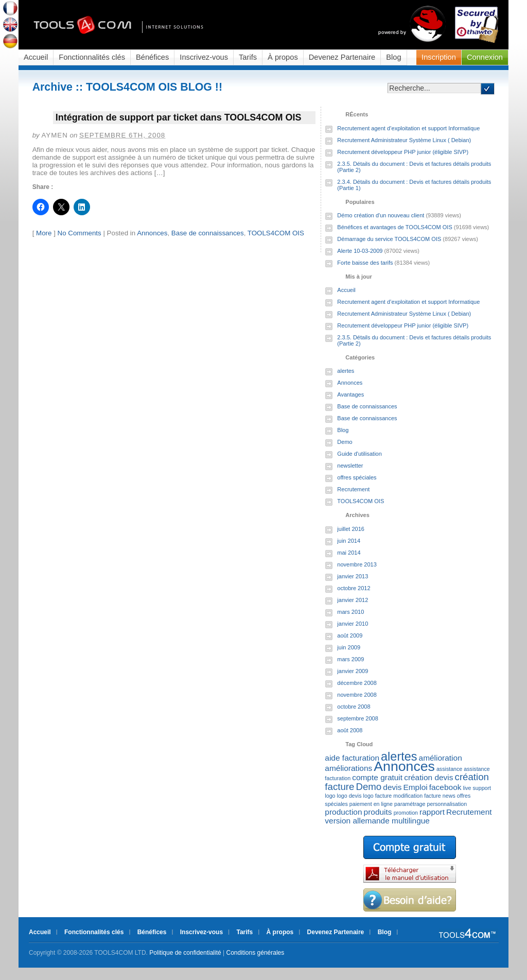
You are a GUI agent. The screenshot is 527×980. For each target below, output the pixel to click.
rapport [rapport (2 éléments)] (432, 812)
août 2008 (350, 730)
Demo (345, 442)
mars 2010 (350, 612)
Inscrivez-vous (204, 57)
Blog (393, 57)
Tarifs (248, 57)
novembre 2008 (357, 695)
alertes (346, 371)
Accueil (36, 57)
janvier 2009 (353, 671)
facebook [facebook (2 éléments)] (445, 787)
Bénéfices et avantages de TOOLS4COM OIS (394, 227)
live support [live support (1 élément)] (477, 788)
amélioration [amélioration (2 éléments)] (441, 758)
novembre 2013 (357, 564)
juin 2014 (349, 541)
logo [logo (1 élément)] (330, 796)
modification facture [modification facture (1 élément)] (417, 796)
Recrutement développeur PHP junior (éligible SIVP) (403, 152)
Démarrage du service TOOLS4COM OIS (389, 239)
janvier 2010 (353, 624)
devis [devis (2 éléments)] (392, 787)
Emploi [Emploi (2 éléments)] (415, 787)
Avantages (350, 394)
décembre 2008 (357, 683)
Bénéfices (152, 57)
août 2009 (350, 635)
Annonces (152, 233)
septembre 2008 (358, 718)
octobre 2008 (354, 707)
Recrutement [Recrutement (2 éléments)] (469, 812)
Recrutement (353, 489)
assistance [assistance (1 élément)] (449, 769)
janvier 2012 (353, 600)
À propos (283, 57)
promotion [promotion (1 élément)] (406, 813)
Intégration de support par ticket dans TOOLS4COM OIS (179, 117)
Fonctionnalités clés (92, 57)
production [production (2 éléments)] (343, 812)
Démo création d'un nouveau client (381, 215)
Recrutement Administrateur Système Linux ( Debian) (404, 140)
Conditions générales (256, 953)
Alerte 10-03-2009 (360, 251)
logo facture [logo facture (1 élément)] (378, 796)
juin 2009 (349, 647)
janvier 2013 (353, 576)
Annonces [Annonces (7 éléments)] (404, 766)
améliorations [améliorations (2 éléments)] (348, 768)
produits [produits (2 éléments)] (378, 812)
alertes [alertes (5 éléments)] (399, 757)
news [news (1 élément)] (449, 796)
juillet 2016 (351, 529)
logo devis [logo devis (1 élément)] (349, 796)
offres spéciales (357, 477)
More (44, 233)
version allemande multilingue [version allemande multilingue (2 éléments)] (377, 821)
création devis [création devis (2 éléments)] (428, 777)
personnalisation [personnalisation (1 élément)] (447, 804)
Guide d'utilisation (359, 454)
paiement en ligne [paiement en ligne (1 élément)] (371, 804)
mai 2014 (349, 553)
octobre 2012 (354, 588)
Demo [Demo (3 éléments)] (368, 787)
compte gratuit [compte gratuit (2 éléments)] (377, 777)
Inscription (439, 57)
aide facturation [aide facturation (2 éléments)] (352, 758)
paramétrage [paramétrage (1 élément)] (410, 804)
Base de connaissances (208, 233)
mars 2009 (350, 659)
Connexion (485, 57)
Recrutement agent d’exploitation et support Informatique (408, 128)
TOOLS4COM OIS (276, 233)
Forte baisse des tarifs (365, 263)
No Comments (80, 233)
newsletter (350, 466)
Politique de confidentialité (185, 953)
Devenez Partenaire (342, 57)
